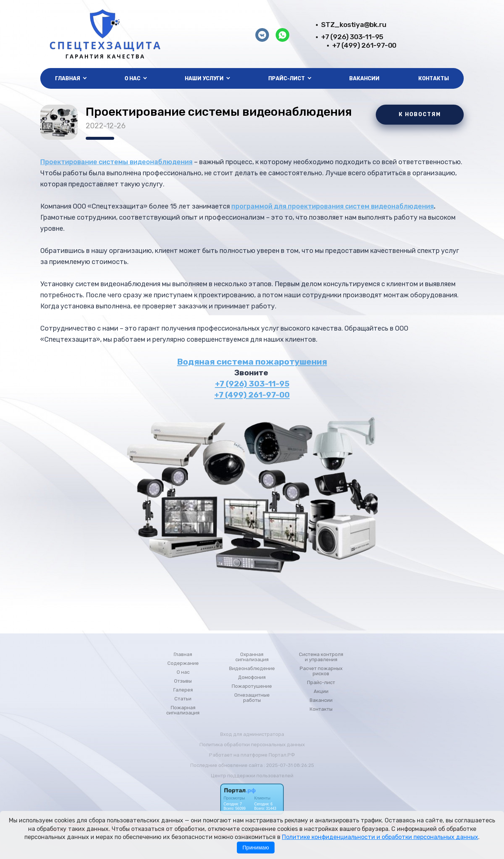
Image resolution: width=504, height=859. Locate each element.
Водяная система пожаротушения (252, 362)
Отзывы (183, 681)
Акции (321, 691)
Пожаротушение (252, 686)
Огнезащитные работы (252, 698)
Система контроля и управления (321, 657)
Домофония (252, 677)
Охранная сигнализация (252, 657)
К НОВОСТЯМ (420, 114)
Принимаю (256, 848)
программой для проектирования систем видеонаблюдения (333, 206)
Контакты (434, 79)
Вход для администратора (252, 734)
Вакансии (364, 79)
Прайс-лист (321, 683)
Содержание (183, 663)
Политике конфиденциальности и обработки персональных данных (380, 837)
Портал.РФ (282, 755)
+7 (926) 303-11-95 (352, 37)
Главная (183, 655)
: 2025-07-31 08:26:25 (289, 765)
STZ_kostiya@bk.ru (354, 25)
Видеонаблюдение (252, 669)
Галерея (183, 690)
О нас (183, 672)
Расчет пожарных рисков (321, 671)
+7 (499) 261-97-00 (364, 45)
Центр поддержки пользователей (252, 776)
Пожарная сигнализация (183, 710)
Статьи (183, 699)
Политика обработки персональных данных (252, 745)
